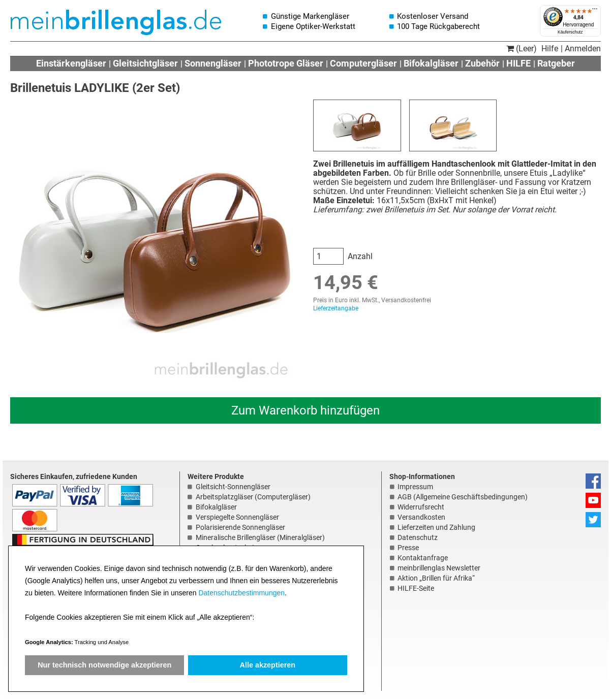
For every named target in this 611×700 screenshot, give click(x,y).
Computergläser (363, 63)
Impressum (415, 487)
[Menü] (595, 11)
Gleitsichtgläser (145, 63)
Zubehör (482, 63)
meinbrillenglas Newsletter (439, 568)
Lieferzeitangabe (336, 308)
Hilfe (550, 49)
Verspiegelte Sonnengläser (237, 517)
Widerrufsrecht (421, 507)
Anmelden (583, 49)
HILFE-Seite (416, 588)
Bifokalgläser (431, 63)
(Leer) (522, 49)
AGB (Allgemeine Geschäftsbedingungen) (463, 497)
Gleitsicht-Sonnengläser (233, 487)
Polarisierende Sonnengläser (240, 527)
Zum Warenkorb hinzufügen (305, 410)
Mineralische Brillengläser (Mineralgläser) (260, 537)
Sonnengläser (213, 63)
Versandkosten (421, 517)
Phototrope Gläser (286, 63)
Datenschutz (418, 537)
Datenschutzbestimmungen (241, 593)
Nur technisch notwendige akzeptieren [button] (104, 665)
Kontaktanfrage (423, 558)
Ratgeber (556, 63)
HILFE (518, 63)
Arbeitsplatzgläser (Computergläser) (253, 497)
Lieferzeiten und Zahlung (436, 527)
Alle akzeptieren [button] (268, 665)
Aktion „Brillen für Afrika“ (436, 578)
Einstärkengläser (71, 63)
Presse (408, 548)
